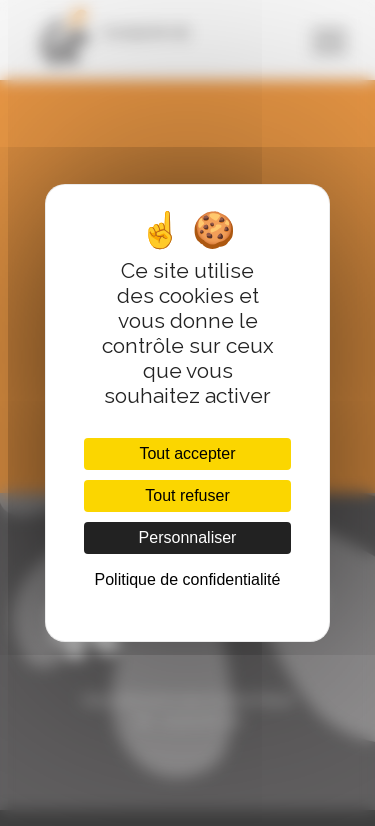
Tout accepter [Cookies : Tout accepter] (187, 453)
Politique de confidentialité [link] (188, 579)
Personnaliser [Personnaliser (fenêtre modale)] (188, 537)
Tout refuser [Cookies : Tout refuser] (187, 495)
